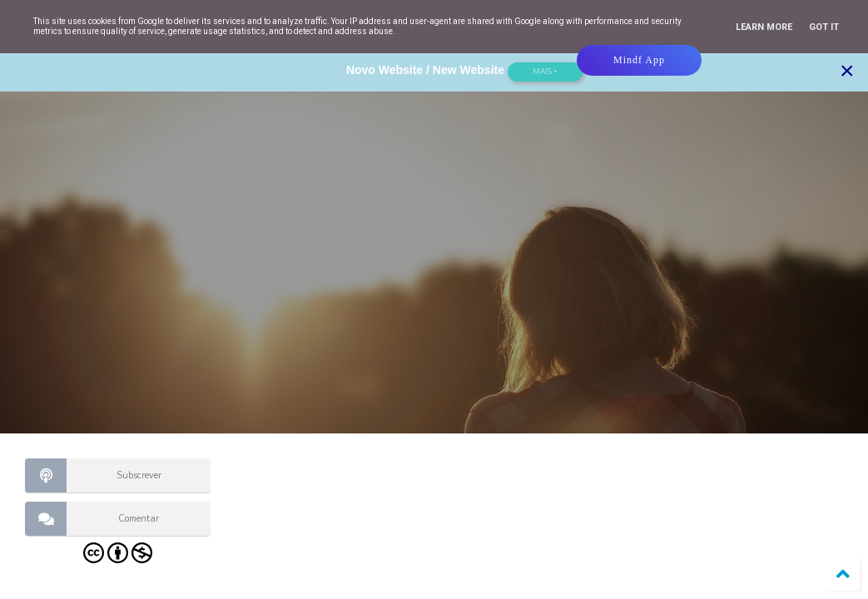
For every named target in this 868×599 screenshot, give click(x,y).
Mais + (545, 71)
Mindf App (639, 60)
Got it (824, 27)
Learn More (764, 27)
